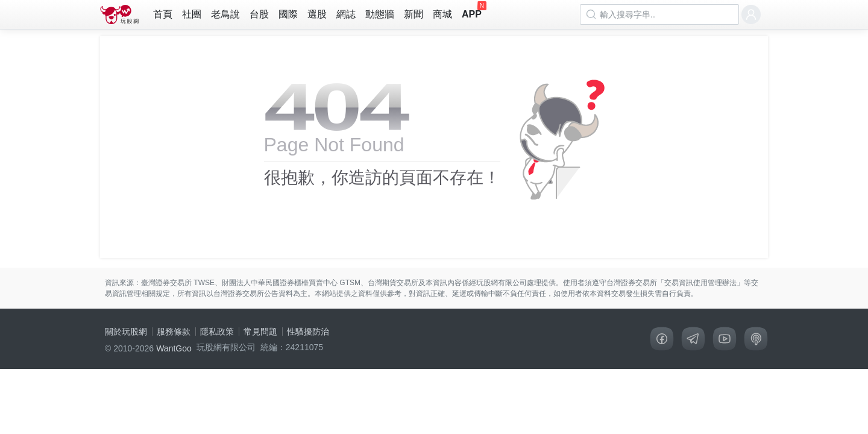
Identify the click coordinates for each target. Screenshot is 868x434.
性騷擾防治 (308, 332)
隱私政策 (217, 332)
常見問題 (260, 332)
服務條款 (174, 332)
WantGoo (174, 348)
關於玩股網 (126, 332)
